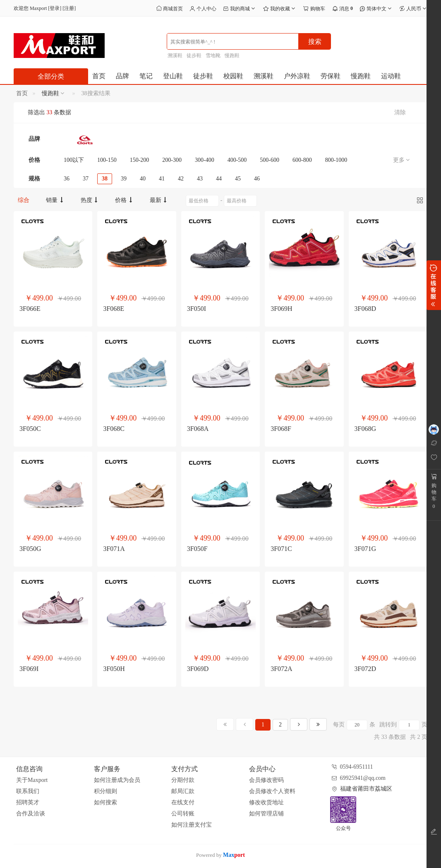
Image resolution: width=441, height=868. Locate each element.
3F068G (365, 429)
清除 (400, 112)
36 (67, 179)
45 (238, 179)
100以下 (74, 160)
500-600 (270, 160)
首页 (99, 76)
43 (200, 179)
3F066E (30, 309)
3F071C (281, 549)
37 (86, 179)
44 (219, 179)
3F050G (30, 549)
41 (162, 179)
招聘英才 (28, 802)
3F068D (365, 309)
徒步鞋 (194, 55)
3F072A (281, 669)
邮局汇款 (183, 791)
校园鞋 (233, 76)
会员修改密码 (266, 780)
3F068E (114, 309)
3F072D (365, 669)
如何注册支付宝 (192, 825)
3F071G (365, 549)
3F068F (281, 429)
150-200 (140, 160)
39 (124, 179)
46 (257, 179)
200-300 (172, 160)
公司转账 (183, 814)
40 (143, 179)
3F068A (198, 429)
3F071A (114, 549)
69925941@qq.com (363, 778)
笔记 (146, 76)
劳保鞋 (331, 76)
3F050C (30, 429)
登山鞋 (173, 76)
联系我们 (28, 791)
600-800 (302, 160)
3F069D (198, 669)
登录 (55, 8)
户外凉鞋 (297, 76)
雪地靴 (213, 55)
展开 (434, 285)
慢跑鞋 (232, 55)
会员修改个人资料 (272, 791)
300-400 (205, 160)
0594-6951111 (357, 767)
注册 (69, 8)
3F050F (197, 549)
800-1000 (336, 160)
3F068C (114, 429)
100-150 (107, 160)
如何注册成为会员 (117, 780)
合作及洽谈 (31, 814)
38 (105, 179)
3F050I (197, 309)
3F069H (281, 309)
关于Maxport (32, 780)
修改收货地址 (266, 802)
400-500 (237, 160)
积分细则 (105, 791)
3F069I (29, 669)
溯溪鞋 (175, 55)
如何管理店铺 (266, 814)
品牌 (122, 76)
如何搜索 (105, 802)
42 (181, 179)
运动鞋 (391, 76)
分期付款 (183, 780)
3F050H (114, 669)
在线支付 (183, 802)
